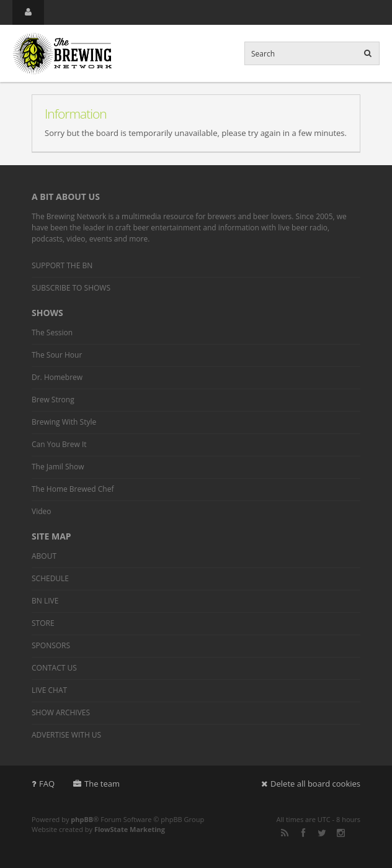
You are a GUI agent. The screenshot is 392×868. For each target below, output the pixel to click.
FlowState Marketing (130, 829)
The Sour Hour (57, 355)
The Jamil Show (58, 467)
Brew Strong (53, 400)
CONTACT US (54, 668)
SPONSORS (51, 645)
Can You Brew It (59, 444)
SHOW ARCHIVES (61, 712)
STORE (43, 623)
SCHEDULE (50, 578)
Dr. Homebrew (57, 377)
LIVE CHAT (49, 690)
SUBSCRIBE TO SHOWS (71, 288)
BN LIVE (45, 601)
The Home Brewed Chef (73, 489)
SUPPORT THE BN (62, 265)
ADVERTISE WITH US (66, 735)
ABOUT (44, 556)
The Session (52, 332)
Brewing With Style (64, 422)
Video (41, 511)
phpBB (82, 819)
